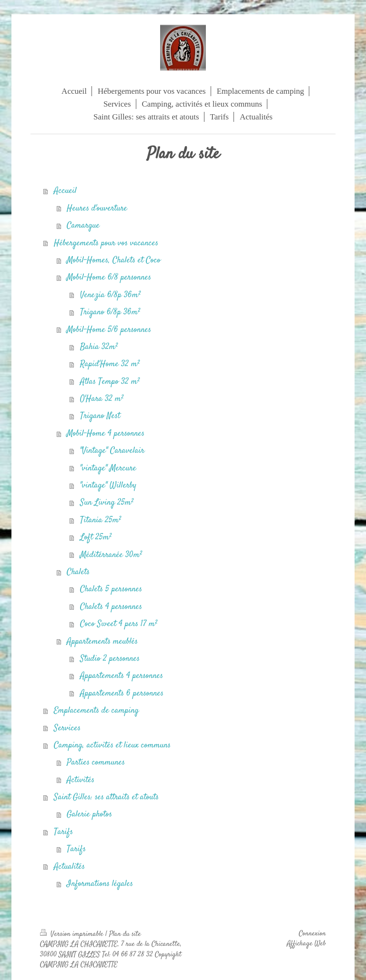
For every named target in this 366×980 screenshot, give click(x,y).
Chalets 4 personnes (111, 607)
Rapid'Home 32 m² (110, 364)
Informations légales (100, 884)
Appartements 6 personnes (122, 693)
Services (67, 728)
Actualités (69, 867)
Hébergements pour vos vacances (106, 243)
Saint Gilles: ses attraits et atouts (106, 797)
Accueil (65, 191)
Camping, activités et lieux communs (112, 745)
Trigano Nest (100, 416)
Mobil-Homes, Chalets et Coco (114, 260)
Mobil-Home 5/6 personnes (109, 330)
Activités (81, 780)
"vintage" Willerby (108, 485)
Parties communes (96, 762)
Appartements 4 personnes (122, 676)
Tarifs (63, 832)
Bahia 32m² (99, 347)
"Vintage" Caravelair (112, 451)
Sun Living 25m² (107, 503)
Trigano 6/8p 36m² (110, 312)
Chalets (78, 572)
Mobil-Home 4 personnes (106, 434)
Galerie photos (89, 814)
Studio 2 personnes (110, 659)
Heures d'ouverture (97, 208)
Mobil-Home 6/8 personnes (109, 277)
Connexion (312, 934)
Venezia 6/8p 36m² (110, 295)
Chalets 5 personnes (111, 589)
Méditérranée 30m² (111, 555)
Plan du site (125, 934)
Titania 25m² (101, 520)
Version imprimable (73, 934)
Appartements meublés (102, 642)
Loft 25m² (96, 537)
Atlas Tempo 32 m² (110, 382)
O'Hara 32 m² (102, 399)
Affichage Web (306, 944)
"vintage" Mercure (108, 468)
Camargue (83, 226)
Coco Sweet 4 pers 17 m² (119, 624)
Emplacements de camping (96, 711)
